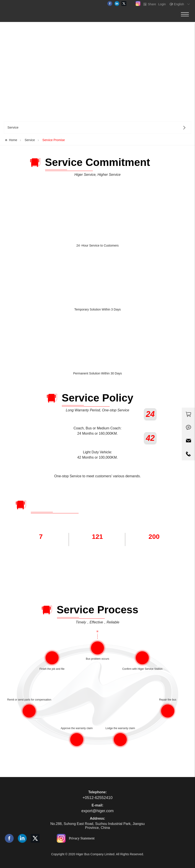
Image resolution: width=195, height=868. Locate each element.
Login (162, 4)
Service (30, 140)
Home (13, 140)
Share (152, 4)
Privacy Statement (82, 838)
